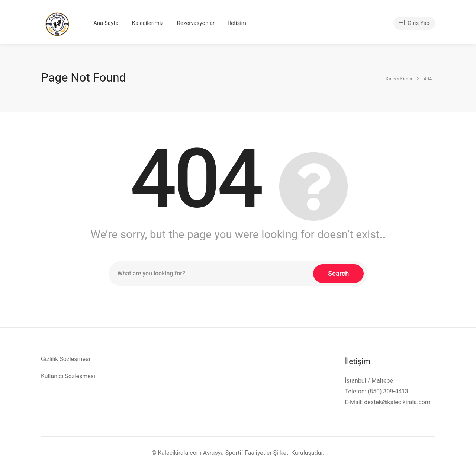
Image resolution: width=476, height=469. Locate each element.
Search (338, 273)
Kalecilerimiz (147, 23)
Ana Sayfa (106, 23)
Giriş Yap (414, 23)
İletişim (237, 23)
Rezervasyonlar (196, 23)
